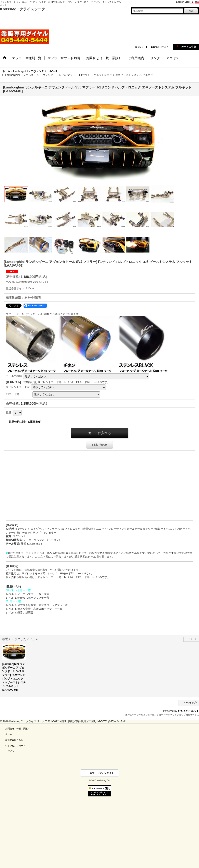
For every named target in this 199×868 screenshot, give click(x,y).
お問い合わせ (99, 445)
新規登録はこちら (160, 47)
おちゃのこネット (188, 711)
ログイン (139, 47)
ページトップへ (191, 703)
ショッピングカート (15, 746)
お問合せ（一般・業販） (18, 729)
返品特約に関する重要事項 (25, 422)
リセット (193, 639)
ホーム (9, 734)
